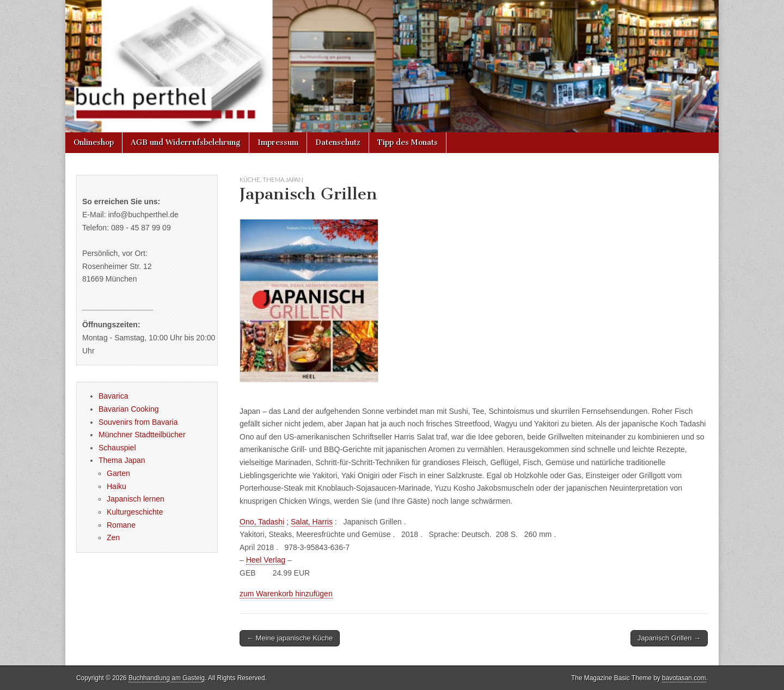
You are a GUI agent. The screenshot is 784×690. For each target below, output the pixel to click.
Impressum (278, 142)
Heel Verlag (266, 560)
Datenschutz (338, 142)
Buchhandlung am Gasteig (167, 678)
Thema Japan (283, 179)
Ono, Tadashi (262, 522)
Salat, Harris (312, 522)
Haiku (117, 486)
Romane (121, 525)
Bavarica (113, 396)
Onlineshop (94, 142)
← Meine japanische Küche (290, 638)
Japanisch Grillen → (669, 638)
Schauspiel (117, 448)
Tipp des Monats (408, 142)
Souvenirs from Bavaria (138, 422)
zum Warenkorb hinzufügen (286, 594)
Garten (118, 473)
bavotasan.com (684, 678)
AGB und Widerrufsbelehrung (186, 142)
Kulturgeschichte (135, 512)
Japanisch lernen (136, 499)
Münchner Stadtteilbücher (142, 435)
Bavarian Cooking (129, 409)
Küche (250, 179)
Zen (113, 538)
